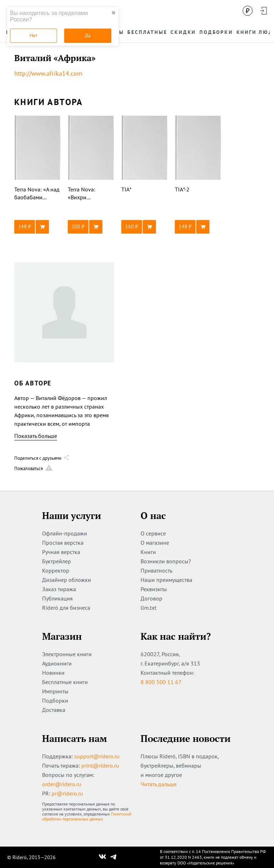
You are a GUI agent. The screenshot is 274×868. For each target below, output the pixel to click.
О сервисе (153, 533)
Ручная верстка (61, 552)
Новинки (53, 673)
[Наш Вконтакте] (103, 857)
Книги (148, 552)
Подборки (55, 700)
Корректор (56, 570)
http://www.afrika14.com (48, 73)
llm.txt (148, 608)
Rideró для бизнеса (66, 608)
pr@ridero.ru (67, 793)
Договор (151, 598)
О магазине (155, 543)
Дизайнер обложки (67, 580)
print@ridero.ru (100, 765)
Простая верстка (63, 543)
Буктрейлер (57, 561)
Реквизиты (154, 589)
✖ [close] (113, 13)
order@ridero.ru (62, 784)
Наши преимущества (166, 580)
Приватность (156, 570)
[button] (37, 227)
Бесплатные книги (65, 682)
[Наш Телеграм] (113, 857)
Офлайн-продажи (65, 533)
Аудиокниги (57, 663)
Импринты (55, 691)
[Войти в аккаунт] (263, 11)
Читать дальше (159, 784)
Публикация (57, 598)
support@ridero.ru (97, 756)
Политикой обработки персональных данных (87, 816)
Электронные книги (67, 654)
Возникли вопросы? (166, 561)
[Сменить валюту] (248, 11)
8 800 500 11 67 (161, 682)
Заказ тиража (59, 589)
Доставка (54, 710)
